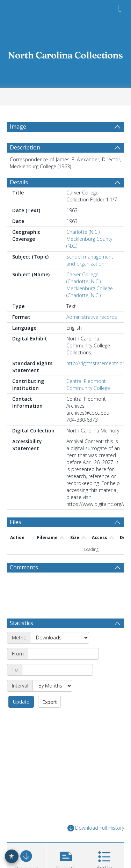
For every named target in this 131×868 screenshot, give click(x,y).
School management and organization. (90, 260)
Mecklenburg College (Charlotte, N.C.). (90, 292)
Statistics (21, 623)
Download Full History (96, 828)
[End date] (57, 670)
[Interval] (52, 686)
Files (16, 522)
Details (19, 182)
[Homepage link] (66, 53)
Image (18, 126)
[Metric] (60, 638)
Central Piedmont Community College (88, 385)
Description (25, 147)
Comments (24, 567)
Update (21, 702)
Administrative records (92, 317)
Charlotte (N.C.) (83, 232)
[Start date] (63, 654)
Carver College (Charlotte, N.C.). (84, 278)
